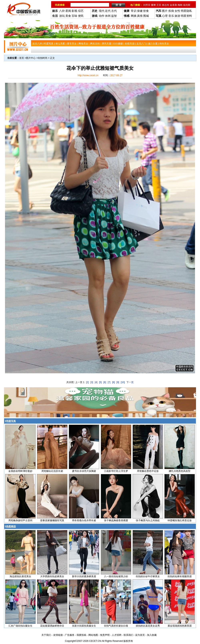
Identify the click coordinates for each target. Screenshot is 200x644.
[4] (96, 382)
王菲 (159, 5)
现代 (102, 11)
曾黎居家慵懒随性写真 (52, 520)
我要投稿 (81, 635)
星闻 (68, 11)
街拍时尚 (43, 58)
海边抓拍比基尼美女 (20, 576)
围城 (146, 16)
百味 (74, 16)
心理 (165, 16)
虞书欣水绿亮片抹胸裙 (84, 471)
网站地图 (93, 635)
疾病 (171, 11)
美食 (68, 16)
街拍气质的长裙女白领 (116, 626)
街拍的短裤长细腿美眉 (180, 576)
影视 (74, 11)
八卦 (62, 11)
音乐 (171, 16)
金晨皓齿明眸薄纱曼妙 (20, 471)
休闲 (108, 16)
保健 (140, 11)
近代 (108, 11)
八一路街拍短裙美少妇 (116, 576)
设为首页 (140, 635)
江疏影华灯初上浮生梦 (116, 471)
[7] (109, 382)
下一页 (130, 382)
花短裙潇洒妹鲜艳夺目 (52, 626)
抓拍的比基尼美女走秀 (148, 626)
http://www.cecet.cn (88, 75)
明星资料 (186, 16)
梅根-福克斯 (184, 5)
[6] (105, 382)
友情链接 (58, 635)
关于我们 (46, 635)
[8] (113, 382)
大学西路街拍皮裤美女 (52, 576)
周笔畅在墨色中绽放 (148, 471)
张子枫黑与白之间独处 (148, 520)
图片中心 (31, 58)
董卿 (153, 5)
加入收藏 (152, 635)
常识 (134, 11)
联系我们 (128, 635)
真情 (140, 16)
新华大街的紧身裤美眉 (84, 576)
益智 (114, 16)
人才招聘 (117, 635)
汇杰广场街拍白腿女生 (20, 626)
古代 (114, 11)
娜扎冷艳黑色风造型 (180, 471)
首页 (22, 58)
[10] (123, 382)
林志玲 (166, 5)
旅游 (177, 16)
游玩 (62, 16)
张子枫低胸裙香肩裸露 (116, 520)
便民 (81, 16)
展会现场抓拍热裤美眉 (180, 626)
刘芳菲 (147, 5)
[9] (118, 382)
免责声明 (105, 635)
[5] (100, 382)
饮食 (146, 11)
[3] (92, 382)
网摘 (134, 16)
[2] (87, 382)
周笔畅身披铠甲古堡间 (20, 520)
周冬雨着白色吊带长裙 (84, 520)
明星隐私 (186, 11)
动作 (102, 16)
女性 (177, 11)
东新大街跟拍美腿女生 (84, 626)
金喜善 (173, 5)
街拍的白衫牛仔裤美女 (148, 576)
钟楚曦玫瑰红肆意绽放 (180, 520)
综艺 (81, 11)
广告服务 (70, 635)
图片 (165, 11)
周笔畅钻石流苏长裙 (52, 471)
